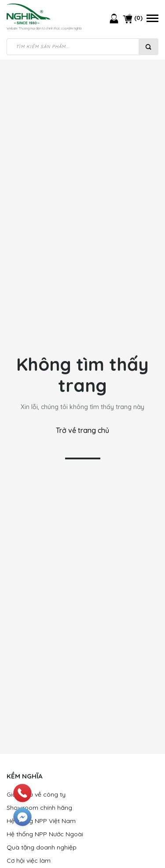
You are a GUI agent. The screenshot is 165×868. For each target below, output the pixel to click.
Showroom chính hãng (39, 808)
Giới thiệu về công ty (36, 794)
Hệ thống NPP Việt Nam (41, 821)
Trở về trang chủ (82, 430)
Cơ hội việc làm (29, 861)
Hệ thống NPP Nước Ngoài (45, 834)
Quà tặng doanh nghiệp (42, 847)
